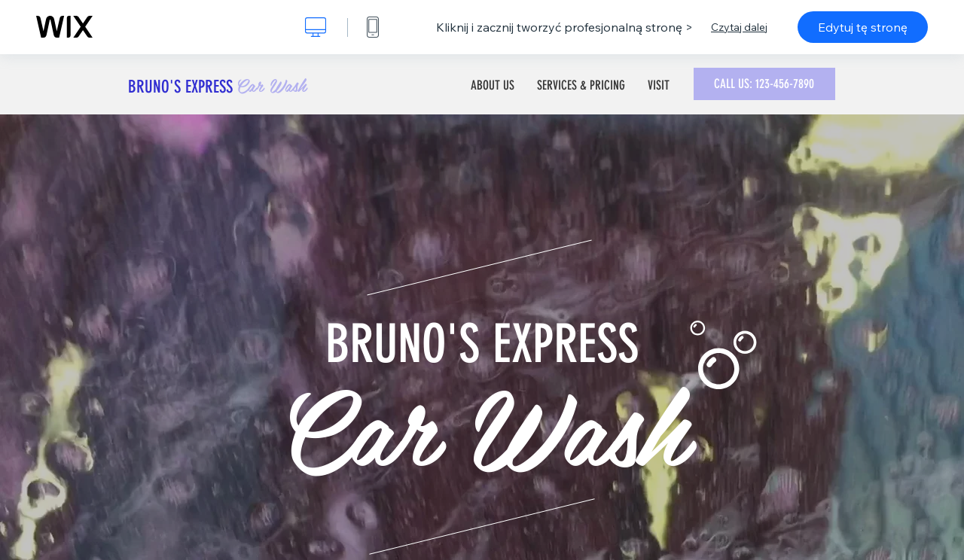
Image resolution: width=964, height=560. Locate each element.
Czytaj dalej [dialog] (739, 27)
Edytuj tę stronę (863, 27)
